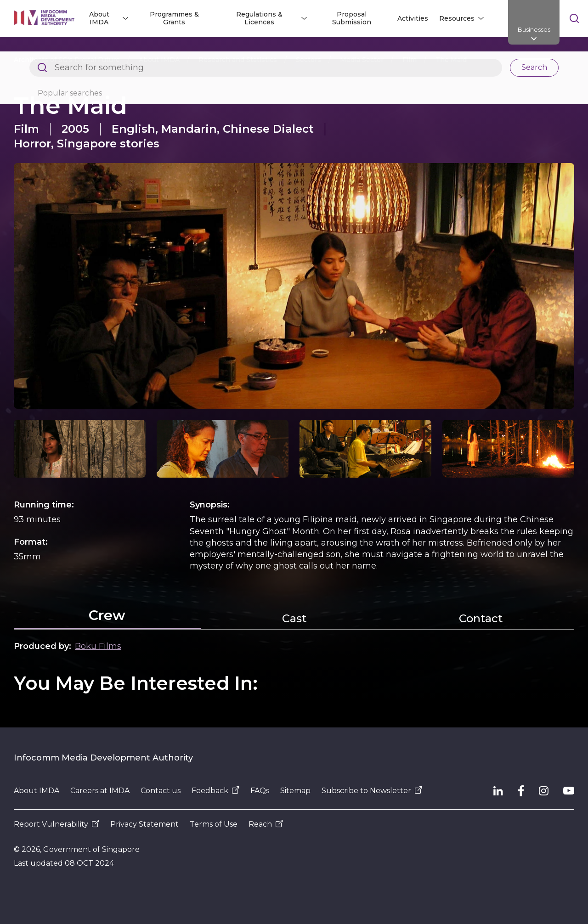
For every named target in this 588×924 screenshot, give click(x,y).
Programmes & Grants (174, 18)
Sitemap (295, 791)
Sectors (308, 60)
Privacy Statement (144, 824)
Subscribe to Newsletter (372, 791)
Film (410, 60)
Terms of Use (214, 824)
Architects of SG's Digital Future (67, 60)
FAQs (260, 791)
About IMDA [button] (99, 18)
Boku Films (98, 646)
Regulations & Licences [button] (259, 18)
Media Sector (362, 60)
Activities (413, 18)
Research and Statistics (238, 60)
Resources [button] (457, 18)
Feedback (215, 791)
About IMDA (159, 60)
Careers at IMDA (100, 791)
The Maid (451, 60)
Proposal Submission (352, 18)
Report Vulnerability (57, 824)
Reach (266, 824)
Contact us (161, 791)
